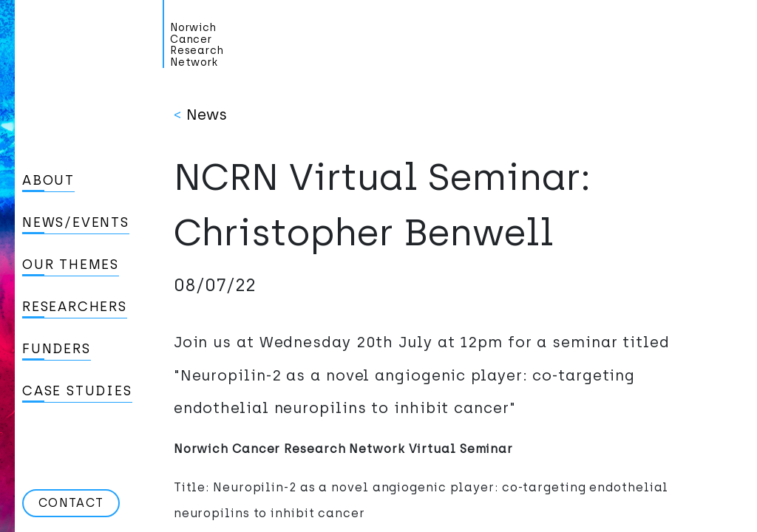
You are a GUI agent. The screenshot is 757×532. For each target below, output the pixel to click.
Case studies (77, 391)
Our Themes (71, 265)
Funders (57, 349)
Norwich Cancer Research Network (197, 45)
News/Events (76, 222)
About (48, 180)
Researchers (75, 307)
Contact (71, 503)
